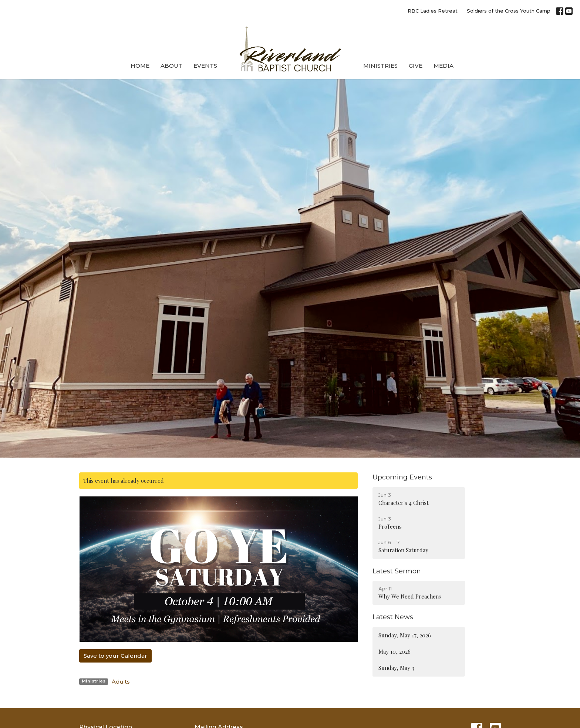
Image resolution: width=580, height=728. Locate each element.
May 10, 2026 (394, 651)
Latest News (393, 617)
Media (444, 66)
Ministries (380, 66)
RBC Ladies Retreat (433, 11)
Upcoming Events (402, 477)
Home (140, 66)
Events (205, 66)
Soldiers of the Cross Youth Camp (509, 11)
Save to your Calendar (115, 656)
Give (416, 66)
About (171, 66)
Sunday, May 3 (396, 668)
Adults (121, 682)
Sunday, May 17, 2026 (405, 635)
